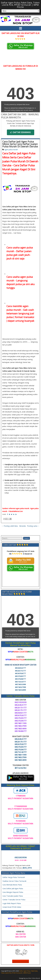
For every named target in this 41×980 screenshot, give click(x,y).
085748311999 (20, 684)
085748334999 (20, 690)
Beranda (23, 526)
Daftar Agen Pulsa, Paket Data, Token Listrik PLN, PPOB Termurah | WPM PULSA (20, 5)
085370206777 (20, 679)
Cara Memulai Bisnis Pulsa (12, 885)
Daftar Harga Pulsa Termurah (14, 877)
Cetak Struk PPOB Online (12, 907)
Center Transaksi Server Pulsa (14, 900)
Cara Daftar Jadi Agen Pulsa (13, 888)
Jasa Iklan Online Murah (33, 978)
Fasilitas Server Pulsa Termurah (14, 881)
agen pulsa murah (11, 149)
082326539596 (21, 857)
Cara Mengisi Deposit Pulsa (13, 892)
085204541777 (20, 668)
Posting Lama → (33, 526)
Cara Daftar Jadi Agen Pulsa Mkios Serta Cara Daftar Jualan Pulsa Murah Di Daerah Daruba (20, 144)
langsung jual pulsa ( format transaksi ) (20, 317)
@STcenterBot (21, 768)
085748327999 (20, 687)
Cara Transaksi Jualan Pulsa (13, 896)
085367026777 (20, 673)
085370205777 (20, 676)
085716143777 (20, 682)
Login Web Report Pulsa (12, 903)
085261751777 (20, 671)
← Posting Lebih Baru (10, 526)
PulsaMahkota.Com (16, 511)
